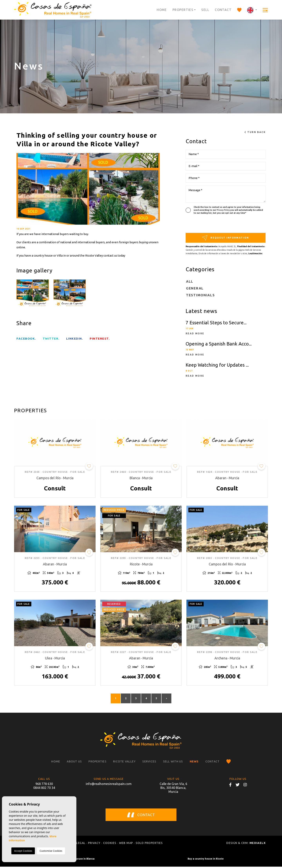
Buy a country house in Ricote (206, 860)
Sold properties (149, 844)
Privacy (94, 844)
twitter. (51, 339)
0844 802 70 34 (44, 789)
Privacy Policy (223, 210)
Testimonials (200, 295)
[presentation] (207, 225)
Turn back (255, 132)
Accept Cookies (23, 851)
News (194, 763)
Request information (226, 238)
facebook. (26, 339)
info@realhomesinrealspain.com (109, 785)
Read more (195, 333)
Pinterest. (100, 339)
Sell (205, 10)
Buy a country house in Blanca (76, 860)
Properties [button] (183, 10)
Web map (126, 844)
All (190, 281)
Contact (223, 10)
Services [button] (149, 763)
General (195, 288)
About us (74, 763)
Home (162, 10)
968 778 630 (44, 785)
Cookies (110, 844)
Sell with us (173, 763)
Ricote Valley (124, 763)
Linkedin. (75, 339)
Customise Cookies (51, 851)
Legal (81, 844)
